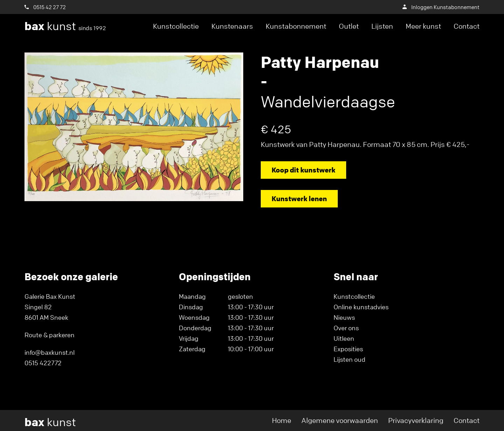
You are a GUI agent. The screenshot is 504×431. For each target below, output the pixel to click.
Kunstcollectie (176, 26)
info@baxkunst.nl (50, 352)
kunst (65, 26)
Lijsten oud (349, 359)
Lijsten (382, 26)
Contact (467, 26)
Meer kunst (423, 26)
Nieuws (344, 317)
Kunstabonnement (296, 26)
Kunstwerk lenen (299, 199)
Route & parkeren (50, 335)
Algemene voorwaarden (340, 420)
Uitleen (344, 338)
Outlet (349, 26)
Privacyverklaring (416, 420)
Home (282, 420)
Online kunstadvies (361, 307)
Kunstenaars (232, 26)
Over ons (346, 328)
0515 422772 (43, 363)
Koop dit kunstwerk (303, 170)
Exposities (348, 349)
